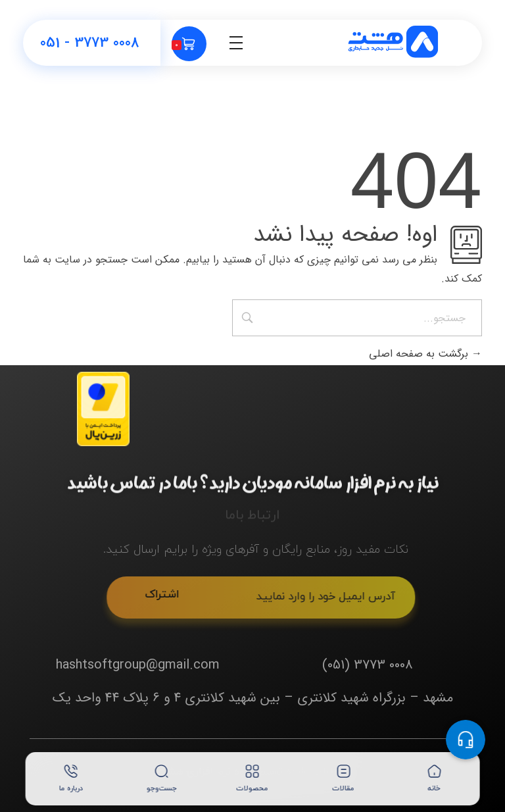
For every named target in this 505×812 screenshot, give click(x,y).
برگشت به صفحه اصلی (425, 354)
